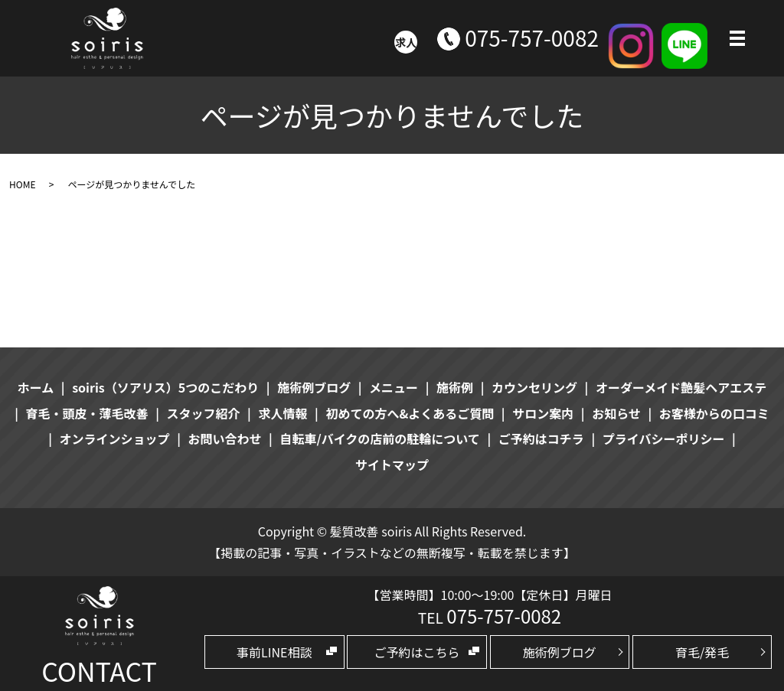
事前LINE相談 (274, 652)
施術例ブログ (560, 652)
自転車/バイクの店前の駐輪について (379, 438)
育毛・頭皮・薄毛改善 (87, 413)
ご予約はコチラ (541, 438)
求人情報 (283, 413)
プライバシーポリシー (664, 438)
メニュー (394, 387)
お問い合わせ (225, 438)
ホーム (36, 387)
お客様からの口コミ (714, 413)
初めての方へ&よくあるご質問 (410, 413)
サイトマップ (392, 464)
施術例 (455, 387)
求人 (406, 42)
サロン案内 (543, 413)
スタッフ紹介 (204, 413)
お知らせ (616, 413)
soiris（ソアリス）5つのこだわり (165, 387)
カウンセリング (534, 387)
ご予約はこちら (417, 652)
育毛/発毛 (702, 652)
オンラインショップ (115, 438)
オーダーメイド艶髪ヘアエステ (681, 387)
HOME (22, 184)
